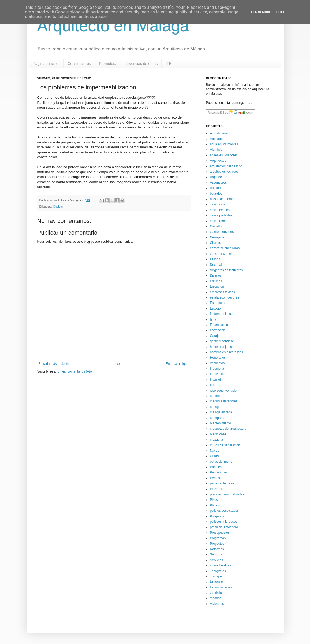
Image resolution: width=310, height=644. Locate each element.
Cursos (215, 259)
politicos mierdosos (224, 522)
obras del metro (221, 462)
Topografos (218, 571)
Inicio (117, 364)
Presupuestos (220, 533)
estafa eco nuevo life (225, 297)
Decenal (216, 265)
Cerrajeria (217, 237)
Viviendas (217, 604)
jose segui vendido (223, 391)
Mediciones (218, 434)
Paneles (216, 467)
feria (213, 319)
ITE (169, 64)
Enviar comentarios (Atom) (77, 371)
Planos (215, 505)
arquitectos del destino (226, 166)
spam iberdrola (221, 565)
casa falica (218, 204)
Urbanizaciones (221, 587)
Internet (216, 380)
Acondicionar (219, 133)
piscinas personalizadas (227, 494)
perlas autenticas (222, 483)
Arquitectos (218, 161)
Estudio (215, 308)
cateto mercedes (222, 232)
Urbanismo (218, 582)
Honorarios (218, 358)
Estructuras (218, 303)
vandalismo (218, 593)
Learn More (261, 12)
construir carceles (223, 254)
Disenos (216, 275)
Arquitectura (219, 177)
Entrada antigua (177, 364)
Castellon (217, 226)
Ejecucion (217, 286)
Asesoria (216, 188)
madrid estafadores (224, 401)
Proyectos (217, 544)
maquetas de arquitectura (228, 429)
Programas (218, 538)
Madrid (215, 396)
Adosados (217, 139)
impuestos (217, 363)
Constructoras (79, 64)
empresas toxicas (223, 292)
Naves (215, 451)
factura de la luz (221, 314)
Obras (214, 456)
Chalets (58, 207)
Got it (281, 12)
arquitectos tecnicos (224, 172)
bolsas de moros (222, 199)
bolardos (216, 194)
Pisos (214, 500)
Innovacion (218, 374)
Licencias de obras (142, 64)
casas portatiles (221, 215)
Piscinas (216, 489)
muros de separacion (225, 445)
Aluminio (216, 150)
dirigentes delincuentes (227, 270)
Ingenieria (217, 369)
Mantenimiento (221, 423)
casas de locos (221, 210)
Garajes (216, 336)
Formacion (218, 330)
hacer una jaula (221, 347)
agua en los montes (224, 144)
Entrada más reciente (54, 364)
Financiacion (219, 325)
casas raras (218, 221)
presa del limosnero (224, 527)
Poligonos (217, 516)
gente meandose (222, 341)
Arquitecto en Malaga (113, 26)
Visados (216, 598)
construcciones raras (225, 248)
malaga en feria (221, 412)
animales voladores (224, 155)
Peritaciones (219, 472)
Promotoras (109, 64)
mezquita (217, 440)
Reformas (217, 549)
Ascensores (219, 183)
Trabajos (216, 576)
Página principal (46, 64)
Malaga (215, 407)
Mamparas (218, 418)
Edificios (216, 281)
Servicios (217, 560)
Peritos (215, 478)
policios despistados (224, 511)
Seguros (216, 554)
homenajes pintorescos (227, 352)
